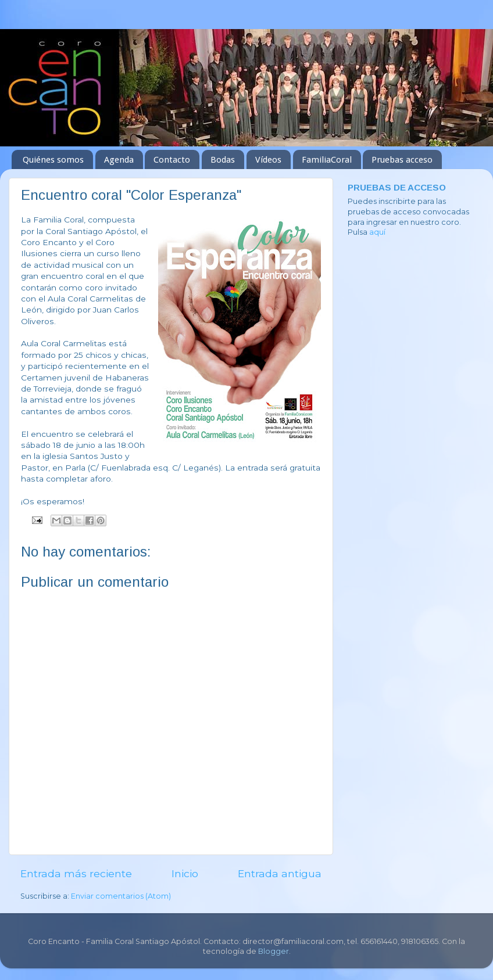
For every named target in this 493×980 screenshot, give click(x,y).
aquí (377, 232)
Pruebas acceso (402, 160)
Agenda (119, 160)
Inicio (185, 873)
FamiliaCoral (327, 160)
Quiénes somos (53, 160)
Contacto (172, 160)
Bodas (223, 160)
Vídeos (268, 160)
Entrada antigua (280, 873)
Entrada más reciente (76, 873)
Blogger (274, 951)
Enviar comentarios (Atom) (121, 896)
